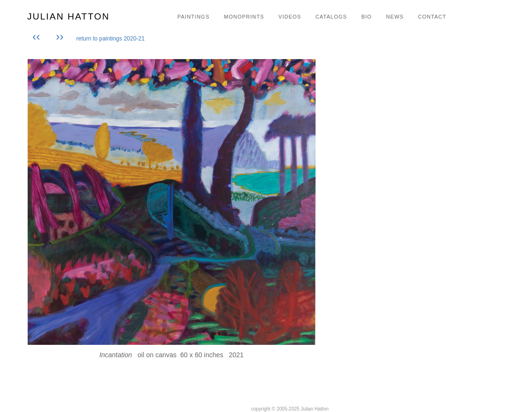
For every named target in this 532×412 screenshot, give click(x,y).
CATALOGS (331, 17)
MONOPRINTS (244, 17)
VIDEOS (290, 17)
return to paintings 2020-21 (110, 39)
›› (60, 36)
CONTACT (432, 17)
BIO (367, 17)
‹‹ (38, 36)
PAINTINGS (193, 17)
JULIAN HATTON (68, 16)
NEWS (395, 17)
